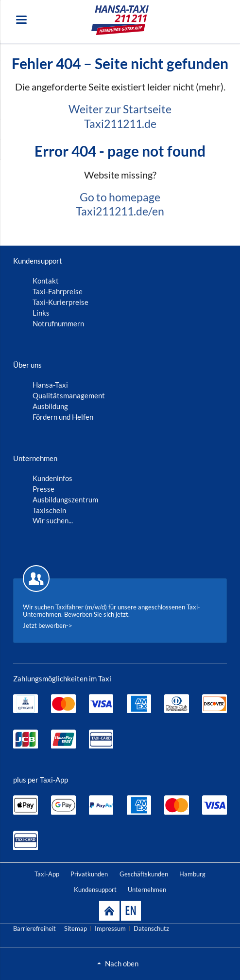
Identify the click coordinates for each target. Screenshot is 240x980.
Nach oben (122, 963)
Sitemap (76, 928)
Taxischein (49, 510)
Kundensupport (95, 890)
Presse (43, 489)
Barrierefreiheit (34, 928)
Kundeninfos (52, 478)
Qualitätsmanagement (69, 395)
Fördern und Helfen (63, 417)
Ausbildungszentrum (65, 499)
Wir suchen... (53, 520)
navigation (21, 20)
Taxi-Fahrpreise (58, 291)
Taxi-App (47, 874)
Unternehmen (147, 890)
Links (41, 313)
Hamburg (192, 874)
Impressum (110, 928)
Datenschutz (151, 928)
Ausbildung (50, 406)
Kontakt (46, 281)
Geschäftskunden (144, 874)
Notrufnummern (58, 323)
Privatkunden (89, 874)
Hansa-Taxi (50, 385)
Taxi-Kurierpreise (60, 302)
